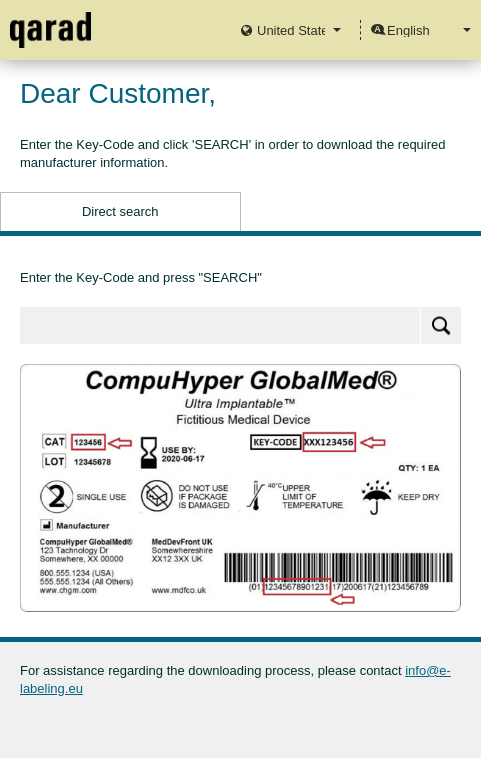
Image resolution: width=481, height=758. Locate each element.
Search (441, 325)
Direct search (120, 211)
